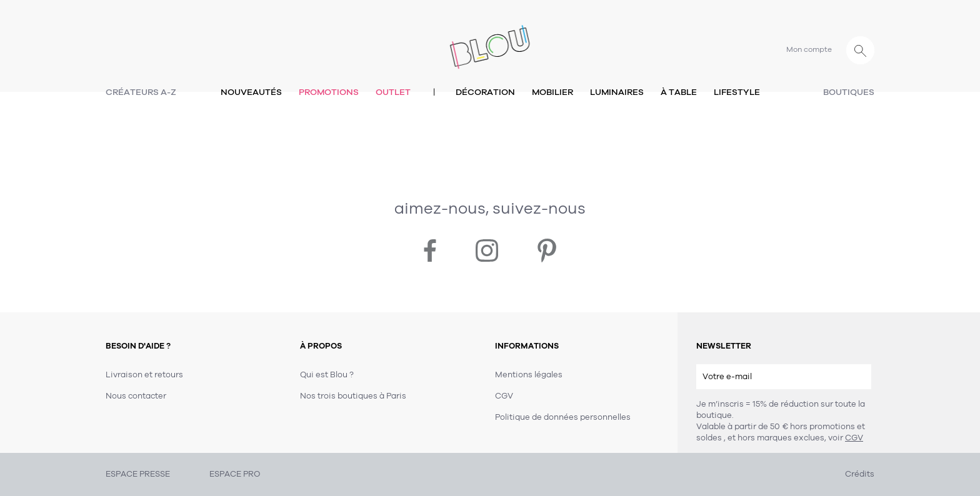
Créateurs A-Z (141, 92)
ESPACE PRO (235, 474)
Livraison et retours (144, 375)
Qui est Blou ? (327, 375)
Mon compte (809, 49)
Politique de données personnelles (563, 417)
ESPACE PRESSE (138, 474)
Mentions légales (529, 375)
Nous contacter (136, 396)
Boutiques (849, 92)
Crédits (860, 474)
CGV (854, 438)
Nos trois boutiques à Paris (353, 396)
